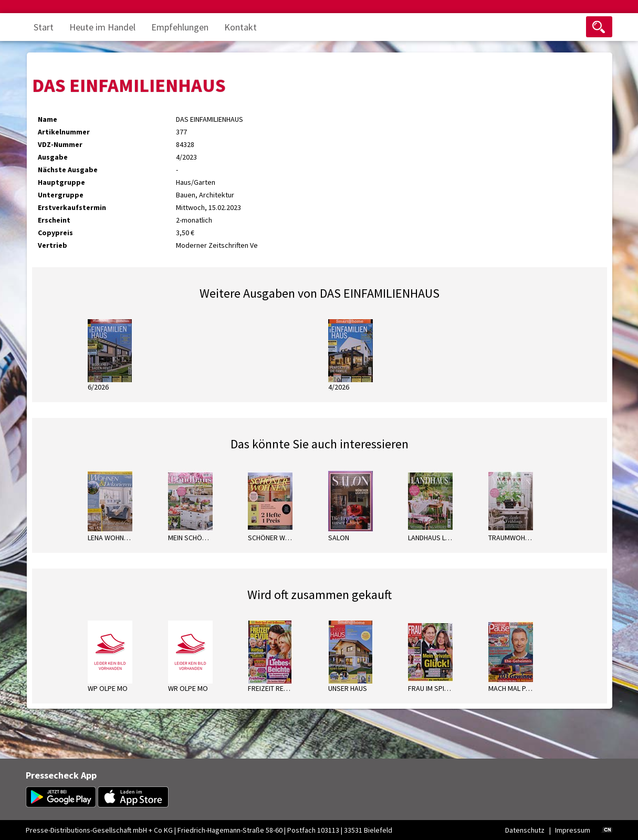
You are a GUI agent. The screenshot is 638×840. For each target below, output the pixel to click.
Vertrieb (53, 245)
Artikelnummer (64, 132)
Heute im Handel (102, 27)
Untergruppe (61, 195)
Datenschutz (525, 830)
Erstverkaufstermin (72, 207)
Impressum (573, 830)
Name (48, 119)
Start (44, 27)
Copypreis (55, 233)
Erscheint (54, 220)
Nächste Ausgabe (68, 170)
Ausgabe (53, 157)
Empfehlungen (180, 27)
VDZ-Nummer (60, 144)
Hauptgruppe (61, 182)
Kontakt (240, 27)
